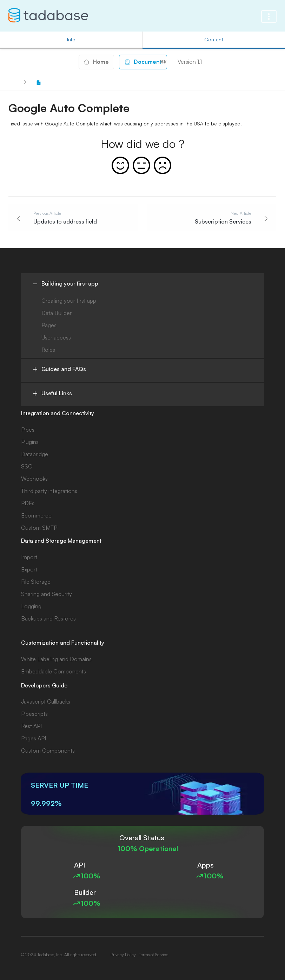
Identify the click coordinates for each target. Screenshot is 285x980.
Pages (49, 325)
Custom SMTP (39, 528)
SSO (27, 466)
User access (56, 337)
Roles (48, 350)
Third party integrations (49, 491)
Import (29, 557)
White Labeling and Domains (56, 659)
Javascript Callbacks (46, 701)
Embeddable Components (54, 671)
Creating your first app (69, 301)
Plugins (30, 442)
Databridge (35, 454)
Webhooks (34, 479)
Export (29, 569)
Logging (31, 606)
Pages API (34, 738)
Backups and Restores (48, 618)
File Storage (36, 582)
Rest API (31, 726)
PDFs (28, 503)
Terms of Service (153, 955)
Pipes (28, 430)
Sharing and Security (47, 594)
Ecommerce (36, 515)
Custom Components (48, 751)
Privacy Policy (123, 955)
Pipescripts (34, 714)
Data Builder (57, 313)
